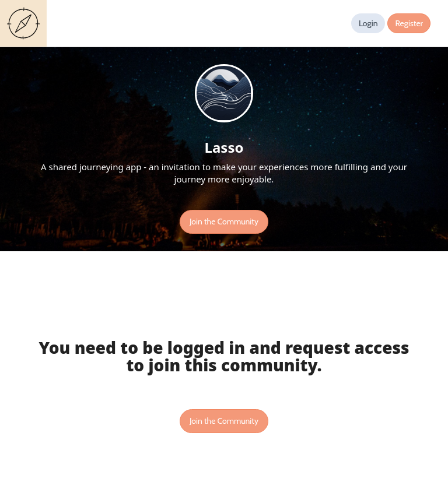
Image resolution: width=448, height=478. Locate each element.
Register (409, 23)
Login (368, 23)
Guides (26, 23)
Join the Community (224, 222)
